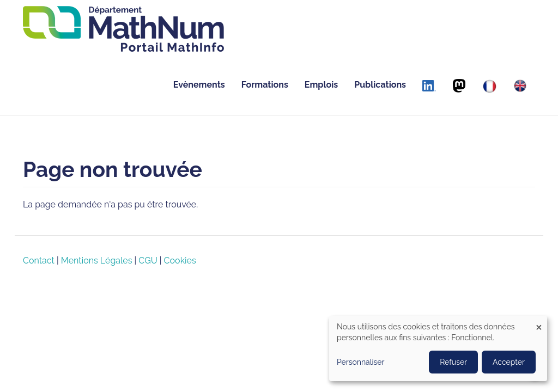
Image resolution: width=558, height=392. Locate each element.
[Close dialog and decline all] (539, 323)
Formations (265, 85)
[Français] (490, 86)
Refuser (453, 362)
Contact (39, 261)
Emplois (321, 85)
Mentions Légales (97, 261)
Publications (380, 85)
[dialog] (438, 348)
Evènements (199, 85)
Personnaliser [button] (361, 362)
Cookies (180, 261)
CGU (148, 261)
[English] (520, 86)
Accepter (509, 362)
